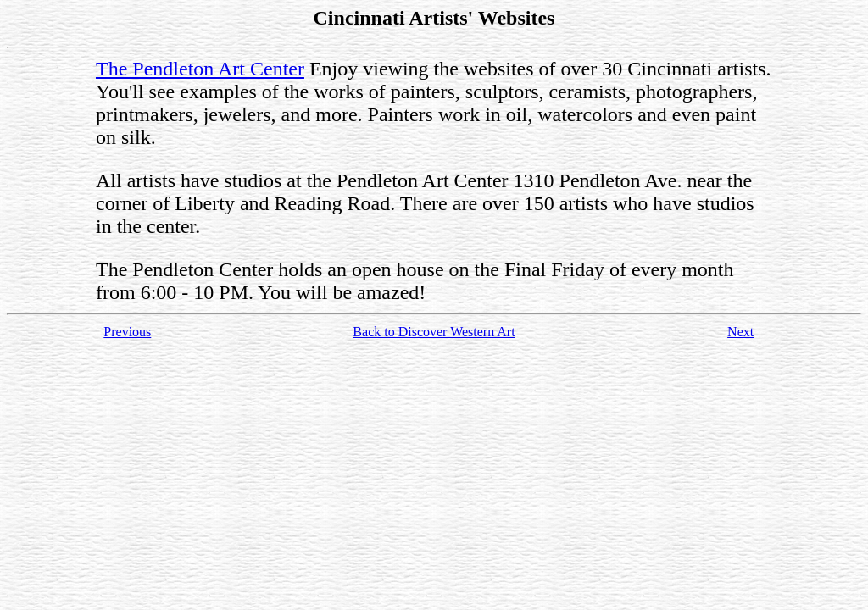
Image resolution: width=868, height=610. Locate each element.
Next (740, 332)
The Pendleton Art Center (200, 69)
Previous (127, 332)
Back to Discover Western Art (434, 332)
